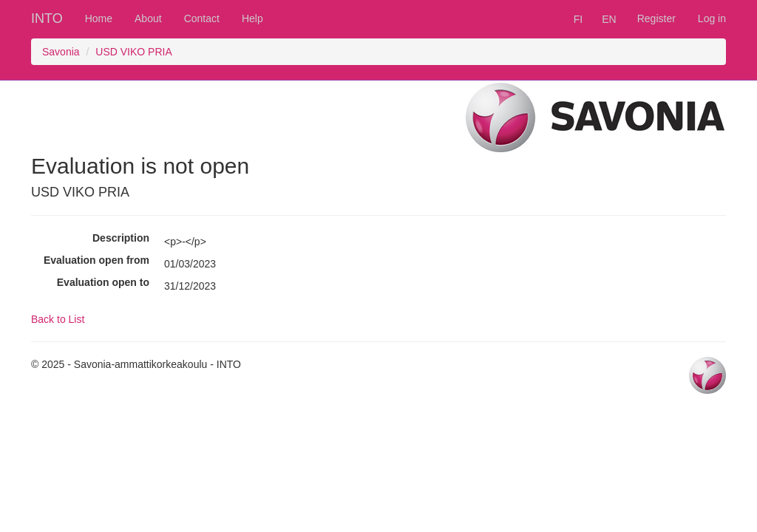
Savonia (61, 52)
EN (609, 19)
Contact (202, 18)
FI (578, 19)
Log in (712, 18)
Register (656, 18)
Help (252, 18)
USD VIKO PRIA (133, 52)
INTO (47, 18)
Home (99, 18)
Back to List (58, 319)
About (148, 18)
